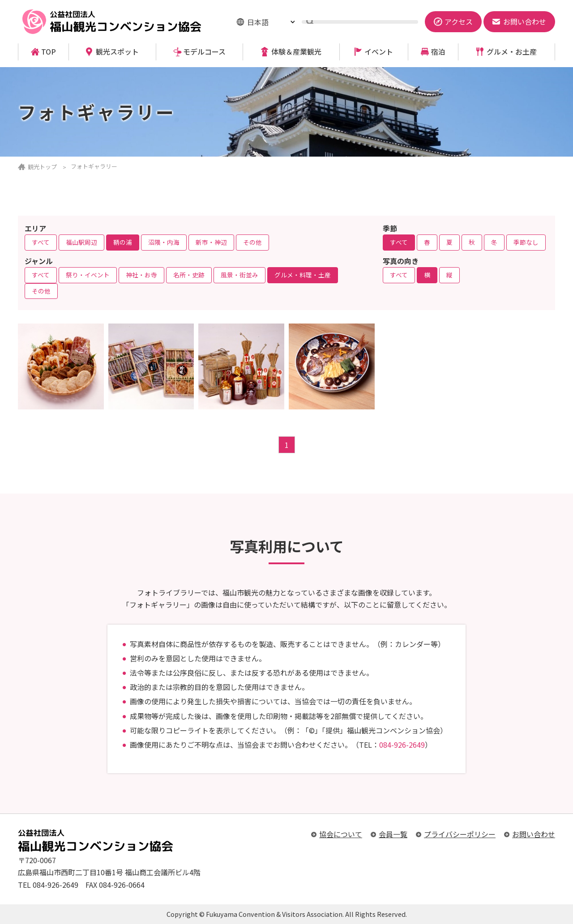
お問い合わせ (534, 834)
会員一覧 (393, 834)
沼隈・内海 (164, 242)
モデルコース (204, 52)
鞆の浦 (123, 242)
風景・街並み (239, 275)
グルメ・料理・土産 (303, 275)
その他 (252, 242)
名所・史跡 (189, 275)
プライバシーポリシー (460, 834)
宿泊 (438, 52)
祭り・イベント (88, 275)
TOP (49, 52)
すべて (41, 242)
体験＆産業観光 (296, 52)
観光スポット (117, 52)
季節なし (526, 242)
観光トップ (42, 167)
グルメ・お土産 (512, 52)
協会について (341, 834)
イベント (379, 52)
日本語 (258, 22)
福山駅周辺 (81, 242)
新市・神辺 (211, 242)
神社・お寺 (141, 275)
